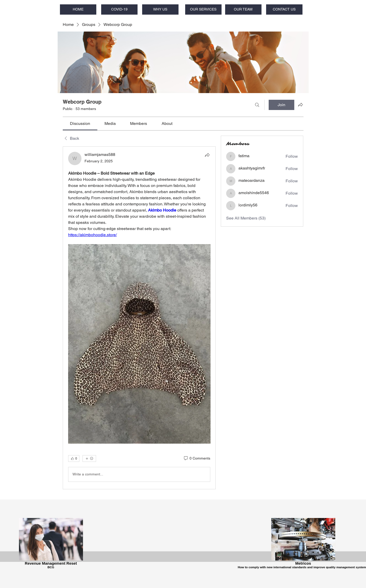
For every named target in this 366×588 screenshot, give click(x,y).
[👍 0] (74, 459)
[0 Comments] (197, 459)
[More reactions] (89, 459)
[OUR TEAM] (243, 9)
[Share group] (300, 105)
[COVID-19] (119, 9)
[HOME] (78, 9)
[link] (80, 123)
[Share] (207, 155)
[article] (139, 318)
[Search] (257, 105)
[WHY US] (160, 9)
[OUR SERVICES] (203, 9)
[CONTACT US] (284, 9)
